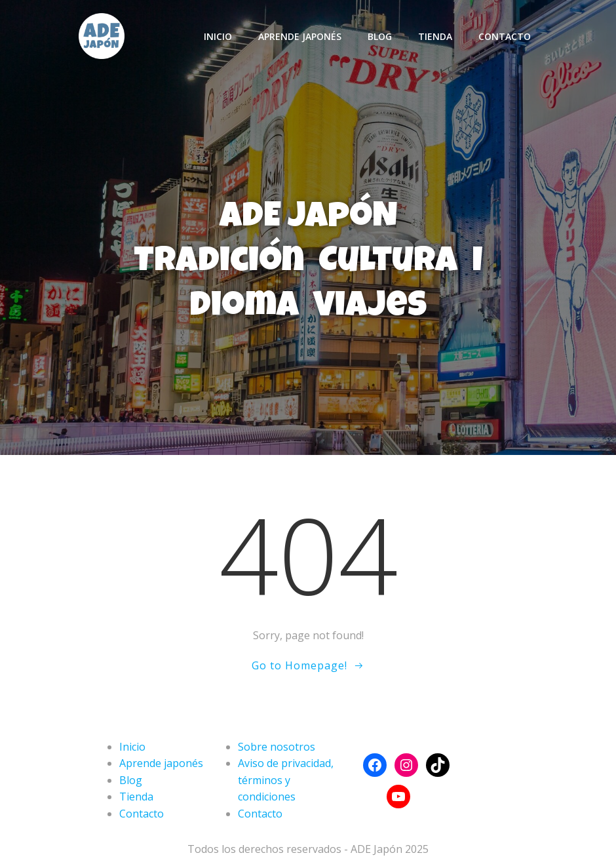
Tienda (435, 36)
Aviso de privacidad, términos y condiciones (286, 780)
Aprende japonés (300, 36)
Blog (380, 36)
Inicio (218, 36)
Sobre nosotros (277, 747)
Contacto (505, 36)
